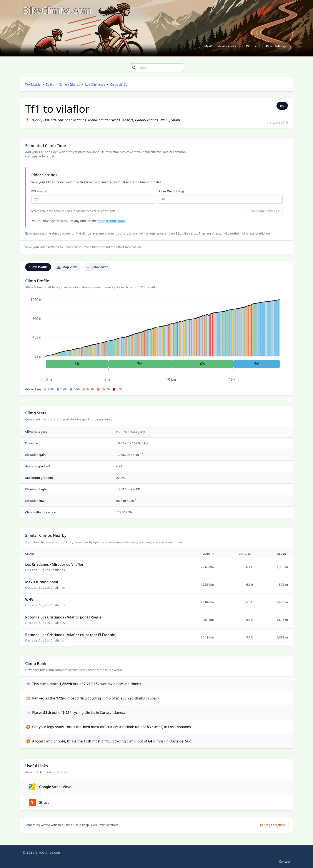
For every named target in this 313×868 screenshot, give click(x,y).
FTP (93, 196)
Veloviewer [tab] (97, 267)
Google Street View (50, 787)
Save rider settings (265, 211)
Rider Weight (221, 196)
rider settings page (111, 221)
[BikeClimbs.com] (57, 11)
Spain (50, 84)
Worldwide (33, 84)
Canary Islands (69, 84)
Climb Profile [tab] (38, 267)
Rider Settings (276, 46)
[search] (134, 68)
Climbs (251, 46)
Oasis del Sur (120, 84)
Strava (39, 802)
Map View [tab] (67, 267)
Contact (285, 861)
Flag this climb (277, 123)
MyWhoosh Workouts (220, 46)
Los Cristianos (95, 84)
